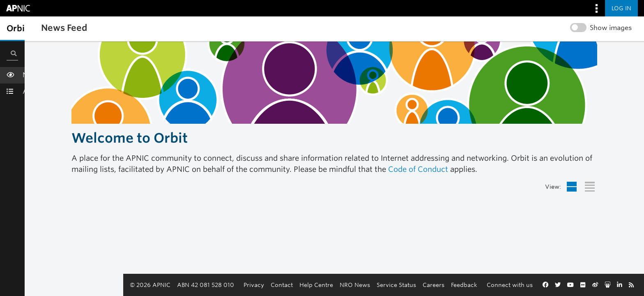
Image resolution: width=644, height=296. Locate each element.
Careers (384, 285)
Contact (232, 285)
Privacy (205, 285)
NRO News (306, 285)
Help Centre (267, 285)
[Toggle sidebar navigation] (15, 28)
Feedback (415, 285)
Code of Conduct (418, 169)
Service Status (347, 285)
